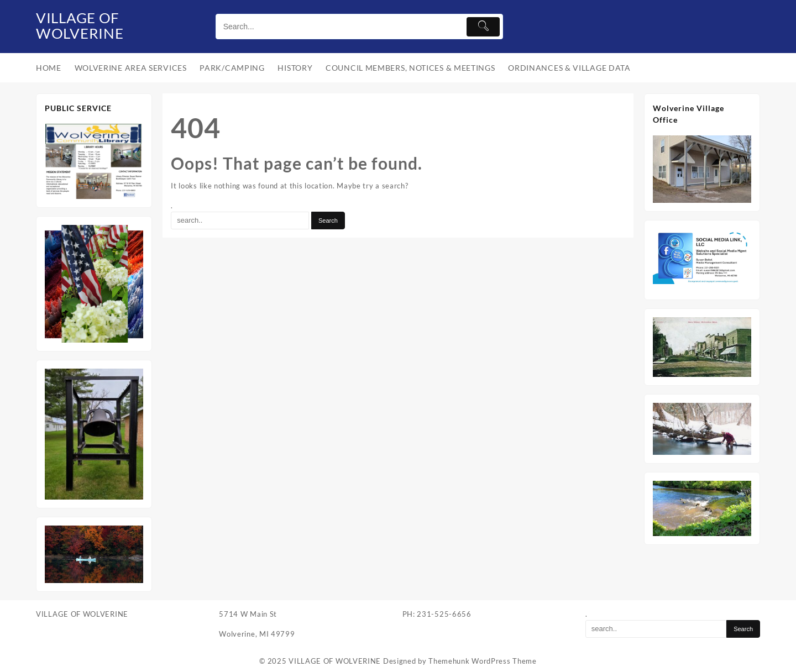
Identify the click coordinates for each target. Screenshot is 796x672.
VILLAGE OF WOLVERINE (85, 24)
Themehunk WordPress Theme (483, 661)
